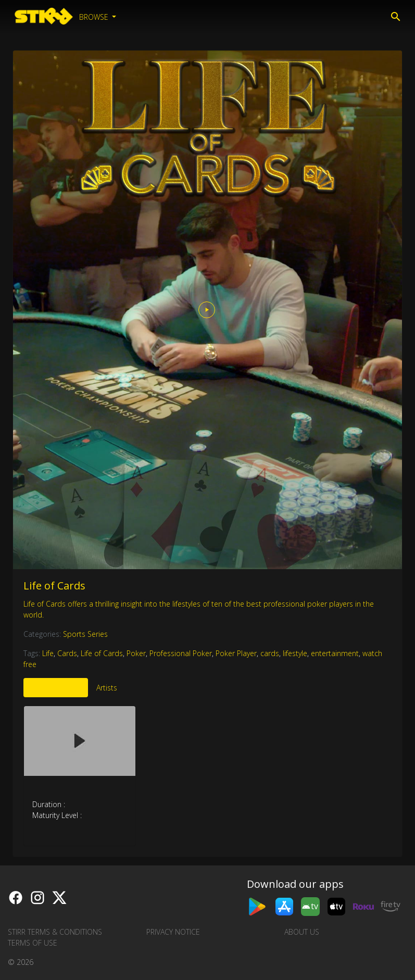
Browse (95, 17)
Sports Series (85, 634)
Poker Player (236, 653)
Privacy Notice (173, 932)
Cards (67, 653)
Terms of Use (33, 943)
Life (48, 653)
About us (302, 932)
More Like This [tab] (56, 688)
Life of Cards (54, 586)
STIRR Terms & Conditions (55, 932)
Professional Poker (181, 653)
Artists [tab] (107, 688)
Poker (136, 653)
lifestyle (295, 653)
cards (270, 653)
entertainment (335, 653)
